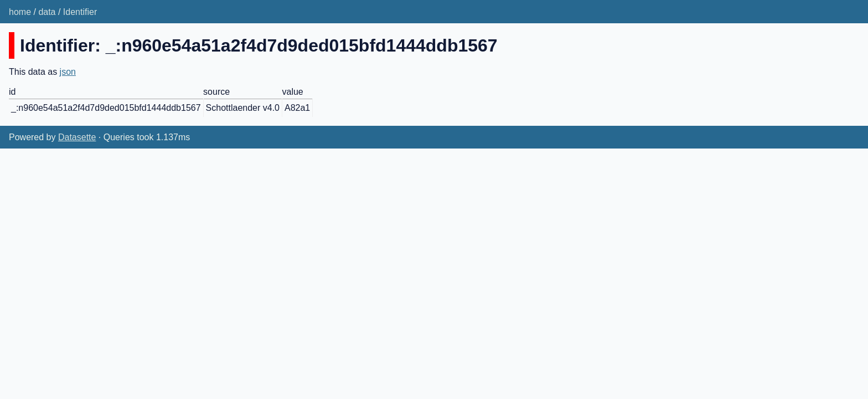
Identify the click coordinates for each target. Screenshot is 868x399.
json (68, 72)
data (47, 12)
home (20, 12)
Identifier (80, 12)
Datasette (77, 137)
